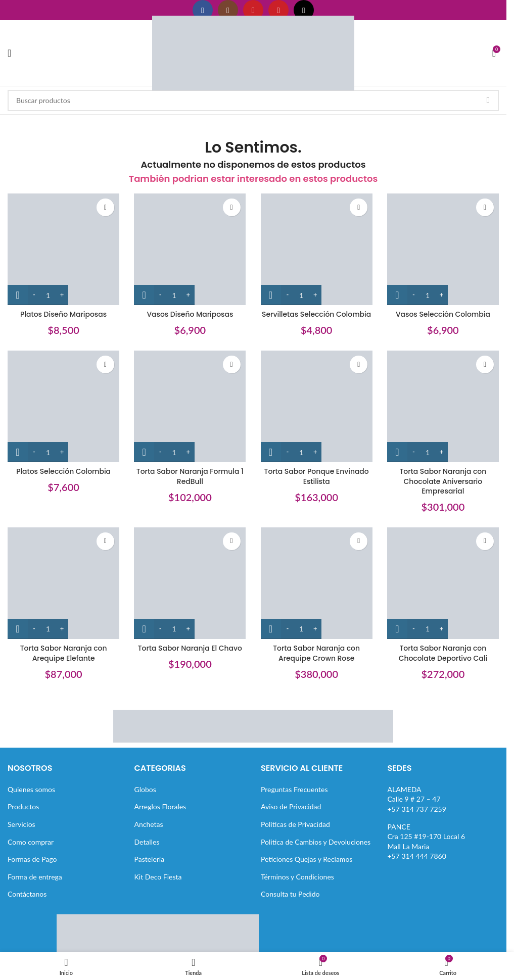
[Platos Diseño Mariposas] (63, 249)
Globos (145, 789)
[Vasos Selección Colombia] (443, 249)
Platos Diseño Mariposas (63, 314)
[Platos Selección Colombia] (63, 406)
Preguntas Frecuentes (294, 789)
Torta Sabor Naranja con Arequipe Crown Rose (317, 653)
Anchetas (149, 824)
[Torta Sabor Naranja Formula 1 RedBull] (190, 406)
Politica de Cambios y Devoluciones (316, 841)
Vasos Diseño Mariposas (190, 314)
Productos (23, 806)
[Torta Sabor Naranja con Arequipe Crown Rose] (317, 583)
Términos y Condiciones (297, 877)
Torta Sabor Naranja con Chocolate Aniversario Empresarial (443, 481)
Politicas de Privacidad (295, 824)
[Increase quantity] (62, 295)
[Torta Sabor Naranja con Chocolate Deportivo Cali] (443, 583)
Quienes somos (31, 789)
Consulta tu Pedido (290, 894)
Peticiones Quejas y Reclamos (307, 859)
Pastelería (150, 859)
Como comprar (31, 841)
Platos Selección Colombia (63, 471)
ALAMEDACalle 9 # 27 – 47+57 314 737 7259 (417, 799)
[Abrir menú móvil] (9, 53)
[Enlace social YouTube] (253, 10)
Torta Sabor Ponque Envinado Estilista (316, 476)
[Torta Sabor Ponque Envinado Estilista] (317, 406)
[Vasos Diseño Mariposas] (190, 249)
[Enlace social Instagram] (228, 10)
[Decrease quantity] (34, 295)
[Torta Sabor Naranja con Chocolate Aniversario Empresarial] (443, 406)
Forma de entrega (35, 877)
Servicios (21, 824)
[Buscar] (253, 101)
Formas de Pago (32, 859)
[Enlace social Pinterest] (278, 10)
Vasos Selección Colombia (443, 314)
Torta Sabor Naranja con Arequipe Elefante (63, 653)
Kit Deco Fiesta (158, 877)
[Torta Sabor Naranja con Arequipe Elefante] (63, 583)
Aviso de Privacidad (291, 806)
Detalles (147, 841)
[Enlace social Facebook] (203, 10)
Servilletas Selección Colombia (317, 314)
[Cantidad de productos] (48, 295)
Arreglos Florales (160, 806)
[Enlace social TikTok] (304, 10)
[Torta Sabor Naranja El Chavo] (190, 583)
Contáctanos (27, 894)
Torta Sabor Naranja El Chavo (190, 648)
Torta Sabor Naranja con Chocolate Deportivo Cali (443, 653)
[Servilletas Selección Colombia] (317, 249)
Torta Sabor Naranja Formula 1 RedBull (190, 476)
